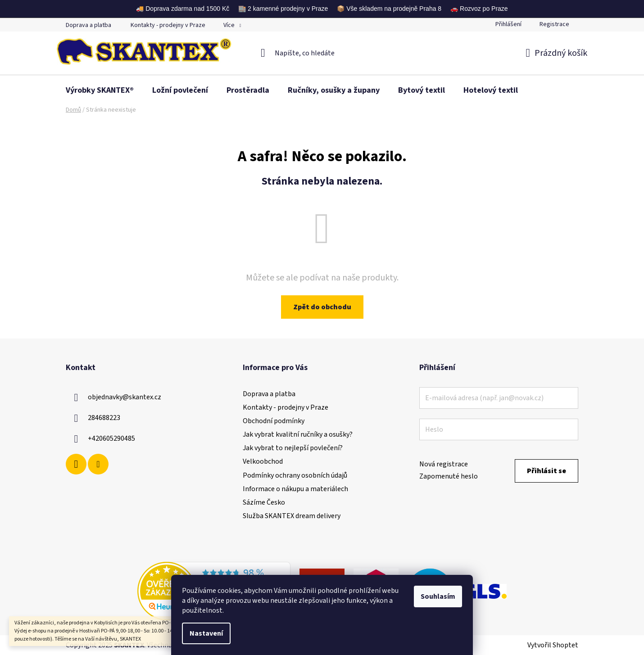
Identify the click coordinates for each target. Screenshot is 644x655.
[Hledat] (322, 53)
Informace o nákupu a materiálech (295, 489)
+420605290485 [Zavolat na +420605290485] (111, 438)
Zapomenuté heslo (449, 476)
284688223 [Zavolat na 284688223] (104, 418)
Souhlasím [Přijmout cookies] (438, 596)
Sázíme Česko (264, 502)
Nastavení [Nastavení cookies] (206, 633)
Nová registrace (444, 464)
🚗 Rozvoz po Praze (479, 9)
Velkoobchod (263, 461)
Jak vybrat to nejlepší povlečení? (293, 448)
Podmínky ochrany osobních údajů (295, 475)
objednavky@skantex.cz (125, 397)
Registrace (554, 24)
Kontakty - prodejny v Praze (168, 25)
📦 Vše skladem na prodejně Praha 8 (389, 9)
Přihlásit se (546, 471)
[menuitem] (100, 90)
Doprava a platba (88, 25)
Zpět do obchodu (322, 307)
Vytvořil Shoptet (553, 645)
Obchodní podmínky (274, 421)
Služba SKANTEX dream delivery (292, 516)
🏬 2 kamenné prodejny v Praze (283, 9)
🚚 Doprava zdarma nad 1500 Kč (183, 9)
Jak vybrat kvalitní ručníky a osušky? (298, 434)
